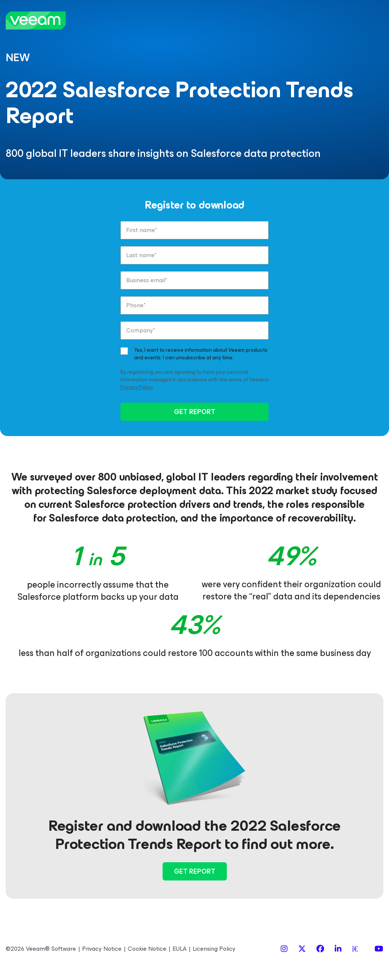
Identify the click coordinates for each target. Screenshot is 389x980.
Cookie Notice (147, 949)
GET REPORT (195, 412)
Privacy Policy (137, 387)
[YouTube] (379, 949)
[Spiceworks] (358, 949)
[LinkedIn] (338, 949)
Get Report (195, 871)
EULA (179, 949)
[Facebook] (320, 949)
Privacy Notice (102, 949)
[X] (302, 949)
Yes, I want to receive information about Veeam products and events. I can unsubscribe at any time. (201, 354)
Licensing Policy (214, 949)
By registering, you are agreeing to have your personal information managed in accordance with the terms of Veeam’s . (194, 380)
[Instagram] (284, 949)
